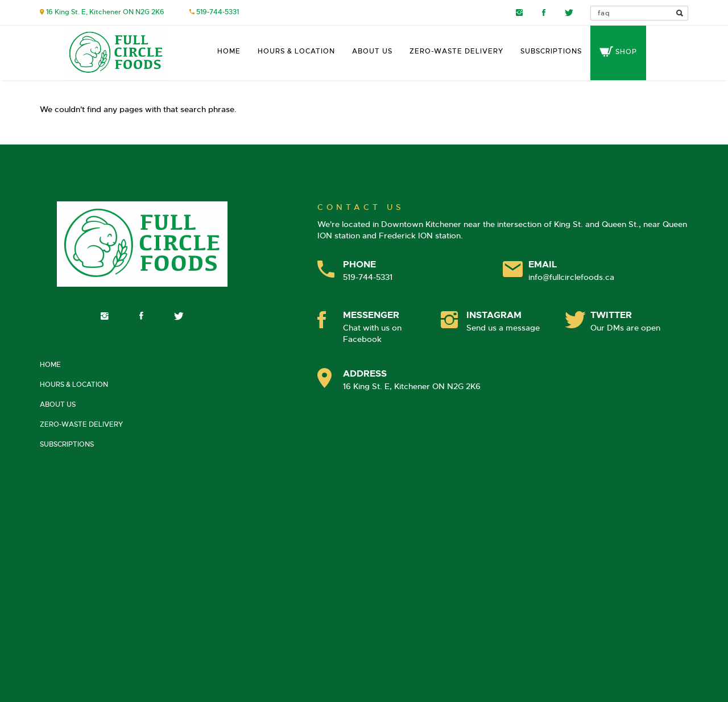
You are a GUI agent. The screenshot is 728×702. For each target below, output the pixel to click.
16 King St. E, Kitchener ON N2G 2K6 (105, 12)
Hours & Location (296, 51)
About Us (372, 51)
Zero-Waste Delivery (456, 51)
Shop (618, 52)
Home (229, 51)
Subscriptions (551, 51)
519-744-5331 (218, 12)
